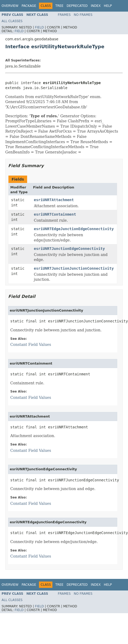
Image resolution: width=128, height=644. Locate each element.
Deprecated (77, 6)
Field (39, 27)
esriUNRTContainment (55, 214)
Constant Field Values (31, 345)
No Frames (83, 15)
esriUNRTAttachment (54, 200)
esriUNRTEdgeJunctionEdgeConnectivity (74, 229)
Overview (10, 6)
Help (108, 6)
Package (29, 6)
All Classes (12, 21)
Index (96, 6)
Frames (64, 15)
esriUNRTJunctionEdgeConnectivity (69, 249)
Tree (59, 6)
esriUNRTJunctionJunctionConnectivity (74, 268)
